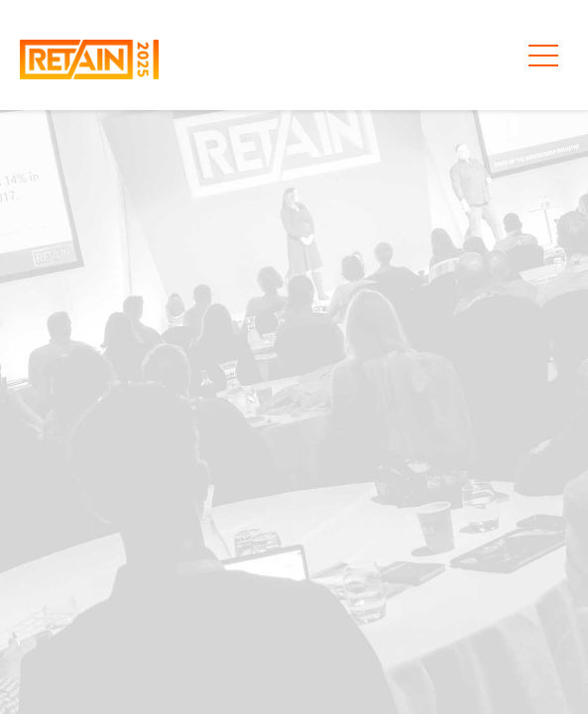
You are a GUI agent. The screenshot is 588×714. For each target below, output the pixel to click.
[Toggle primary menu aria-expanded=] (543, 56)
